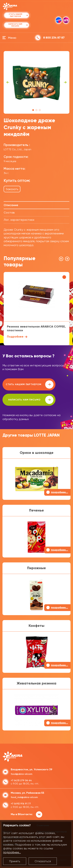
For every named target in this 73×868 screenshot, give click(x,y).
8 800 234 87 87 (54, 38)
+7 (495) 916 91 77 (21, 804)
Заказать (12, 189)
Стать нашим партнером (30, 384)
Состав (9, 213)
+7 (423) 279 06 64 (21, 780)
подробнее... (12, 852)
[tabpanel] (36, 82)
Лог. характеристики (19, 220)
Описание (11, 205)
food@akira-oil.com (22, 774)
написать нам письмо (31, 400)
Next (65, 82)
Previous (8, 82)
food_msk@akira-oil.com (24, 797)
